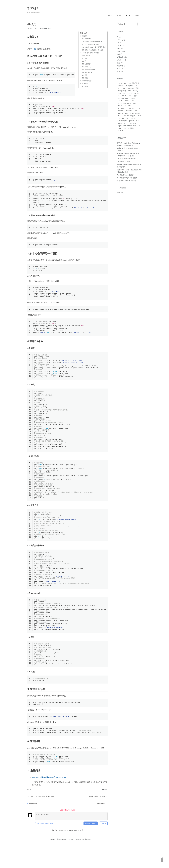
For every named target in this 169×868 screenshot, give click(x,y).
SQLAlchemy (123, 108)
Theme (82, 860)
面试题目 (136, 83)
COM (139, 116)
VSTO (120, 116)
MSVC (134, 118)
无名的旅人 (121, 193)
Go (123, 98)
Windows (120, 60)
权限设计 (131, 128)
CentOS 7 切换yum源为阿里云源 (42, 817)
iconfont (121, 111)
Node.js (127, 101)
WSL (125, 128)
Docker (129, 93)
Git (43, 28)
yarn (134, 103)
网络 (136, 96)
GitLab (136, 93)
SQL (130, 91)
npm (126, 123)
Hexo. (77, 860)
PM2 (133, 101)
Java (119, 48)
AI (118, 37)
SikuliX (120, 123)
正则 (137, 88)
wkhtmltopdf (122, 121)
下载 (34, 49)
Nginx (120, 126)
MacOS (124, 96)
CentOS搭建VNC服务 (97, 817)
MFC (136, 111)
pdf (119, 98)
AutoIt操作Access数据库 (126, 175)
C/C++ (119, 40)
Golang (120, 45)
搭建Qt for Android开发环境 (127, 181)
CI (118, 96)
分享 (106, 811)
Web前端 (120, 57)
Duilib (138, 113)
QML (119, 128)
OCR (129, 103)
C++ (125, 106)
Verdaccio (129, 111)
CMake (120, 131)
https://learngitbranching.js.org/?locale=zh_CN (49, 798)
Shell (138, 108)
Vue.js (120, 106)
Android (121, 113)
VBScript (121, 118)
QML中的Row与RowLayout (127, 159)
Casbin (133, 98)
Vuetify (120, 83)
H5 (124, 88)
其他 (119, 63)
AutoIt (135, 126)
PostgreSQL (122, 91)
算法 (119, 69)
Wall (127, 98)
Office (128, 118)
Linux (120, 93)
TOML (120, 101)
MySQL (132, 108)
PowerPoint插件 (130, 116)
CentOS (121, 86)
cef (137, 128)
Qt (118, 54)
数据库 (119, 66)
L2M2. (64, 860)
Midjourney (127, 126)
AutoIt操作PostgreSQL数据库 (127, 178)
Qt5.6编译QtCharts (124, 162)
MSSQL (136, 91)
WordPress (122, 103)
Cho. (89, 860)
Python (120, 51)
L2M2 (33, 9)
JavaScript (130, 88)
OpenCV (131, 121)
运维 (119, 71)
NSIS (132, 113)
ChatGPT (132, 123)
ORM (130, 106)
